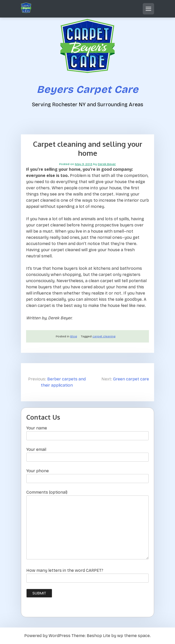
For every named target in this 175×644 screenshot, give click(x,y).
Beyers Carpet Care (87, 89)
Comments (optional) (87, 525)
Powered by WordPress (47, 636)
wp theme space (133, 636)
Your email (87, 453)
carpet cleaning (104, 336)
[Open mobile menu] (148, 9)
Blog (74, 336)
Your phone (87, 475)
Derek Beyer (107, 164)
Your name (87, 432)
